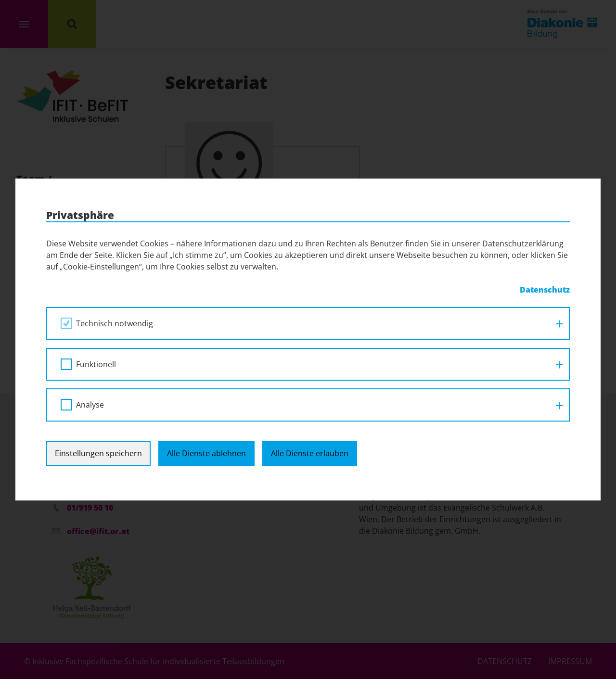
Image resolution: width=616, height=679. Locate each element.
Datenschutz (545, 290)
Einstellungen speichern (98, 453)
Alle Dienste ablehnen (206, 453)
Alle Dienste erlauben (310, 453)
